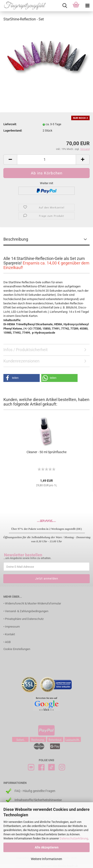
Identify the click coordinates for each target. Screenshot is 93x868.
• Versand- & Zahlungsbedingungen (26, 611)
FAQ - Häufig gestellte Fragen (35, 791)
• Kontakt (9, 634)
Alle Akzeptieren (47, 847)
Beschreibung (16, 239)
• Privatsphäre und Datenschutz (23, 619)
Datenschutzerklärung (74, 838)
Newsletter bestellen (23, 555)
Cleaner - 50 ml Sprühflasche (46, 452)
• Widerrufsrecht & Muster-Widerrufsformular (32, 603)
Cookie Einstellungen (17, 649)
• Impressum (12, 627)
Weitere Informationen (46, 859)
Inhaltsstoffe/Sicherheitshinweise (38, 800)
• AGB (7, 642)
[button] (22, 378)
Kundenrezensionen (21, 361)
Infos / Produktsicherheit (26, 350)
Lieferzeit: (10, 124)
